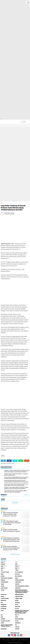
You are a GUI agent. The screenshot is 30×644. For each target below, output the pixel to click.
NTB (2, 602)
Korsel (3, 597)
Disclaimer (14, 640)
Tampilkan (26, 495)
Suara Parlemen (19, 619)
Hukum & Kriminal (20, 580)
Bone (2, 574)
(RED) (3, 203)
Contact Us (8, 640)
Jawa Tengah (4, 588)
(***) (16, 562)
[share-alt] (3, 461)
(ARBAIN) (3, 564)
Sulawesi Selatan (5, 621)
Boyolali (17, 574)
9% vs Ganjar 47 (19, 572)
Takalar (17, 627)
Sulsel (17, 621)
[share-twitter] (15, 461)
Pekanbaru (4, 606)
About (4, 640)
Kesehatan (4, 595)
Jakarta (17, 584)
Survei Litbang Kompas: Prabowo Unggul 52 (7, 626)
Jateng (3, 586)
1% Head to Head (5, 572)
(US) (2, 570)
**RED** (17, 570)
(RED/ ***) (3, 566)
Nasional (17, 602)
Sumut (2, 623)
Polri (2, 610)
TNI (16, 625)
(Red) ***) (17, 566)
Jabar (2, 584)
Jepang (3, 590)
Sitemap (19, 640)
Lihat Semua (15, 503)
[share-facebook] (9, 461)
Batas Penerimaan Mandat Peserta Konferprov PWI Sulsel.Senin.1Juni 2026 (10, 514)
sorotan (17, 629)
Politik (17, 608)
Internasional (5, 582)
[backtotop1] (29, 643)
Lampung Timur (19, 597)
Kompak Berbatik (19, 595)
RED (2, 615)
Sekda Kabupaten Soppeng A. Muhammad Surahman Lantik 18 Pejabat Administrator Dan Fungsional (11, 540)
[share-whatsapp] (21, 461)
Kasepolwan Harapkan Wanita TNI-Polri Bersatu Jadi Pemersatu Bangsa (22, 591)
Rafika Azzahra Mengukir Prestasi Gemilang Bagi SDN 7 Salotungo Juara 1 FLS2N (11, 548)
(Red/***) (17, 568)
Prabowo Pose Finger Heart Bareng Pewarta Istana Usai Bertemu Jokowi (22, 612)
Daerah (3, 576)
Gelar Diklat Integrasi (7, 578)
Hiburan (3, 580)
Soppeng (3, 619)
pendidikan (4, 629)
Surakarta (18, 623)
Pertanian (3, 608)
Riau (2, 617)
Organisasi (4, 604)
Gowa (16, 578)
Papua (17, 604)
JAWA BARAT (18, 582)
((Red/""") (3, 562)
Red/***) (17, 615)
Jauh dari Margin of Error (22, 586)
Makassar (3, 600)
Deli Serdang (18, 576)
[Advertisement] (15, 15)
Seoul (17, 617)
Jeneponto (18, 588)
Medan (17, 600)
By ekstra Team (25, 640)
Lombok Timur (19, 599)
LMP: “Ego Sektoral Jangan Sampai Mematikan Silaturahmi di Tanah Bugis (12, 523)
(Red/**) (3, 568)
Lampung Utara (5, 599)
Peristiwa (18, 606)
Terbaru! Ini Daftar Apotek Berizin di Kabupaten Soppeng (11, 530)
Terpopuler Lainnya (15, 554)
